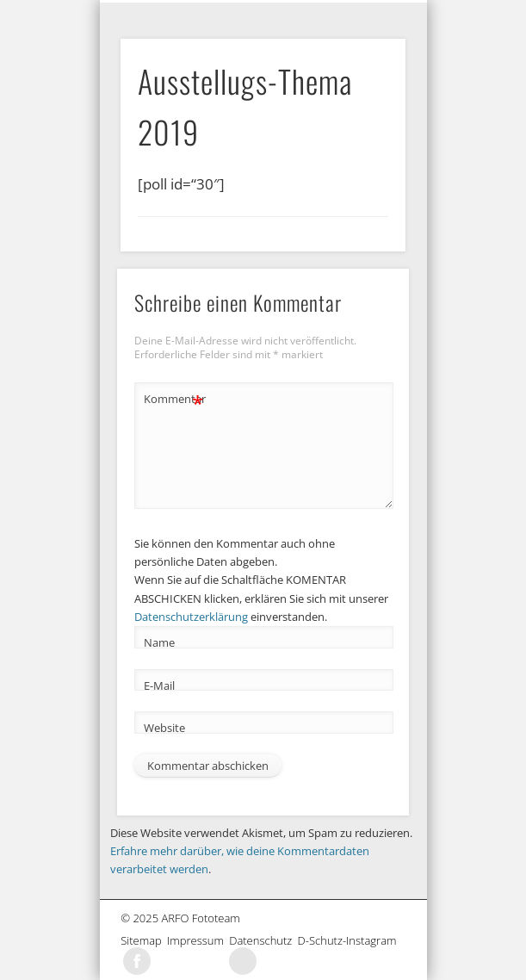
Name (159, 642)
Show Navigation (392, 14)
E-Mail (159, 685)
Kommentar (174, 399)
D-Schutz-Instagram (350, 940)
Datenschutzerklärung (191, 617)
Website (164, 728)
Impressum (198, 940)
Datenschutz (263, 940)
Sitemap (144, 940)
